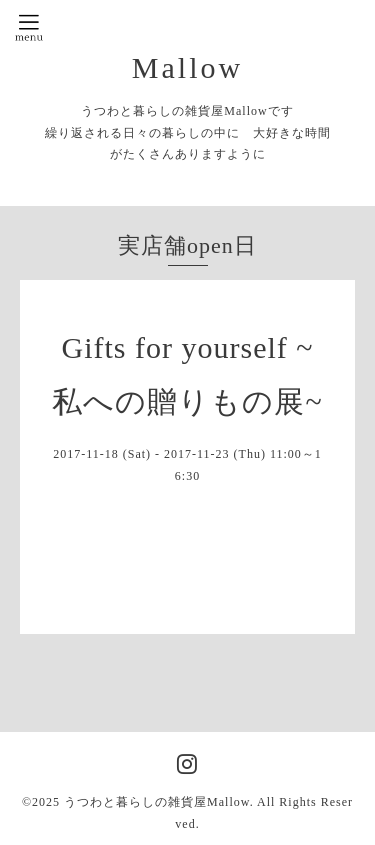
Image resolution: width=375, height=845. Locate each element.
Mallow (187, 67)
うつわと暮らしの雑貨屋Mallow (157, 802)
